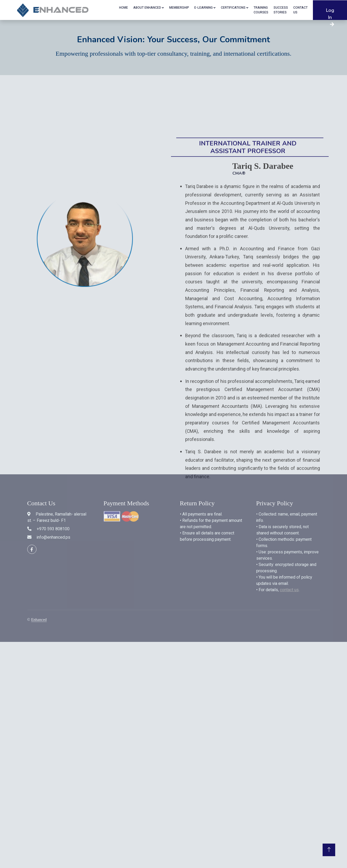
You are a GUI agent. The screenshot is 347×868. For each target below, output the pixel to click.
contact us (289, 590)
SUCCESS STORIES (281, 10)
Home (124, 8)
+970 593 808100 (53, 529)
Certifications (233, 8)
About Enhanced (147, 8)
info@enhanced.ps (54, 537)
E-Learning (204, 8)
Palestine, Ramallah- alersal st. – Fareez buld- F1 (57, 517)
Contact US (300, 10)
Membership (179, 8)
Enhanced (39, 620)
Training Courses (261, 10)
